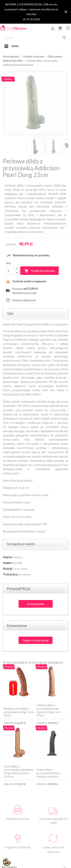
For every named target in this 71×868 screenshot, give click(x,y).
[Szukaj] (35, 38)
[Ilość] (10, 271)
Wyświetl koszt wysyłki (24, 293)
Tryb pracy (10, 574)
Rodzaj (7, 568)
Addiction (18, 557)
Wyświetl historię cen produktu (28, 256)
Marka (7, 557)
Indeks (7, 563)
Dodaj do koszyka (39, 271)
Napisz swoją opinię (35, 640)
